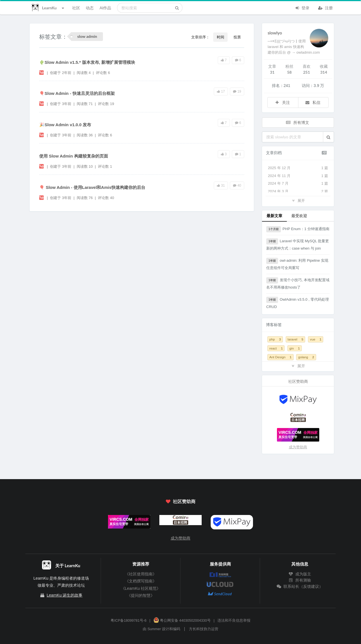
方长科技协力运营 (204, 629)
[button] (328, 137)
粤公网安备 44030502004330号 (182, 621)
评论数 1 (105, 166)
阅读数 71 (85, 104)
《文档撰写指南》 (141, 581)
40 (237, 185)
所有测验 (300, 580)
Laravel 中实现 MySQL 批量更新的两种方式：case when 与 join (298, 244)
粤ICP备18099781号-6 (128, 621)
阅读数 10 (85, 166)
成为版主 (300, 574)
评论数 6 (103, 73)
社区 (76, 8)
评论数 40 (106, 198)
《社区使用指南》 (141, 574)
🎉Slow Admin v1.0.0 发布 (65, 125)
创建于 (61, 73)
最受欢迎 (299, 216)
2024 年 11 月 (298, 176)
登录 (302, 7)
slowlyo (275, 33)
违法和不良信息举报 (234, 621)
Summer (154, 629)
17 (221, 91)
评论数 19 (106, 104)
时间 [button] (221, 37)
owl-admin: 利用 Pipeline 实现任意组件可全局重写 (297, 264)
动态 (90, 8)
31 (221, 185)
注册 (325, 7)
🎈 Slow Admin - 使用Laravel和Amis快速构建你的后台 (92, 187)
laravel (296, 339)
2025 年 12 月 (298, 168)
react (276, 348)
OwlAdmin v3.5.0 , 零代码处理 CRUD (298, 303)
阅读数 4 (84, 73)
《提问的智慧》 (141, 595)
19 (237, 91)
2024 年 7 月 (298, 184)
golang (306, 357)
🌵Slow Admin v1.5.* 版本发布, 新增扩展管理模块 (87, 62)
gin (295, 348)
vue (316, 339)
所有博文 (298, 122)
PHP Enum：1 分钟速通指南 (298, 229)
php (275, 339)
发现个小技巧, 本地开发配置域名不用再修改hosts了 (298, 283)
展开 (298, 200)
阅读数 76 (85, 198)
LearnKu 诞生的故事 (65, 595)
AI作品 (105, 8)
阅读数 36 (85, 135)
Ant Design (280, 357)
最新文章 (274, 216)
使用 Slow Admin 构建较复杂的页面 (74, 156)
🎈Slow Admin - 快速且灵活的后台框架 (77, 93)
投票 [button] (237, 37)
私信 (313, 102)
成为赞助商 (298, 447)
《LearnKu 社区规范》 (141, 588)
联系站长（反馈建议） (300, 586)
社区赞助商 (180, 501)
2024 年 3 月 (298, 191)
